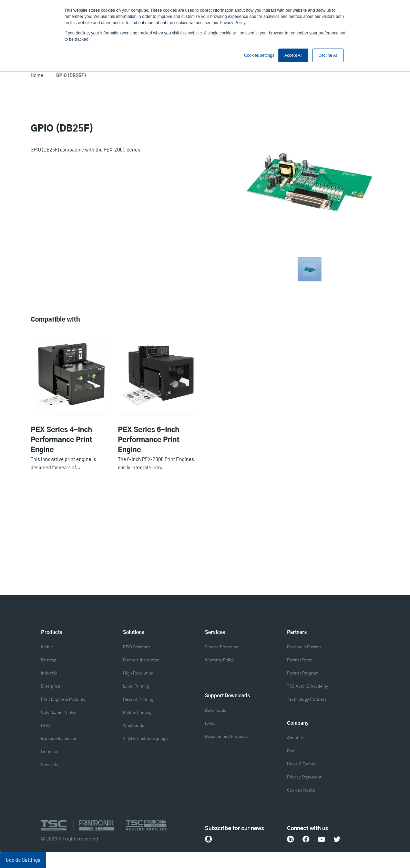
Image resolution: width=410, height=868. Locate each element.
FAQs (210, 724)
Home (37, 75)
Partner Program (303, 673)
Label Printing (136, 686)
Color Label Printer (59, 713)
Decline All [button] (328, 55)
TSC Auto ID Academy (307, 686)
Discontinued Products (226, 737)
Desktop (49, 660)
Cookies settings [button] (259, 55)
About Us (296, 738)
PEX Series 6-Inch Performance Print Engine (149, 440)
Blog (291, 751)
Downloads (216, 710)
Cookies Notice (301, 790)
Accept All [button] (293, 55)
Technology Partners (307, 699)
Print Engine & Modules (63, 699)
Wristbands (134, 726)
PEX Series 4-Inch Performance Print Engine (61, 440)
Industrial (50, 673)
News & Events (301, 764)
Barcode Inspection (59, 739)
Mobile (47, 647)
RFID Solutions (137, 647)
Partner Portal (300, 660)
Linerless (49, 752)
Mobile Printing (137, 713)
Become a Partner (304, 647)
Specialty (50, 765)
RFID (45, 726)
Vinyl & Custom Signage (145, 739)
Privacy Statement (304, 777)
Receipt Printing (138, 699)
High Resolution (138, 673)
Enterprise (51, 686)
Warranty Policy (220, 660)
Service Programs (222, 647)
